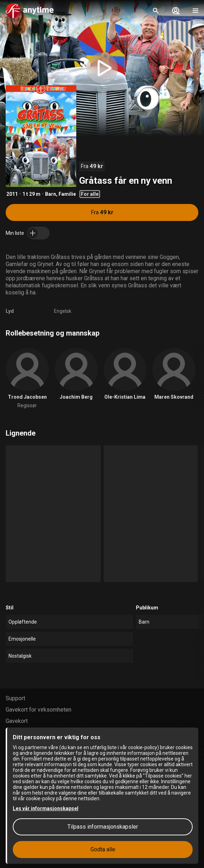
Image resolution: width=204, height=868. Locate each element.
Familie (67, 194)
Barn (51, 194)
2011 (12, 194)
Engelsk (63, 311)
